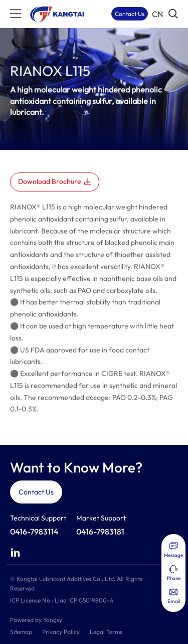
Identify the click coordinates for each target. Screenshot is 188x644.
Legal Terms (106, 632)
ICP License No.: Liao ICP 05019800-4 (62, 600)
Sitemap (21, 632)
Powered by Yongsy (36, 620)
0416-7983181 (100, 531)
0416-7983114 (34, 531)
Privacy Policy (61, 632)
